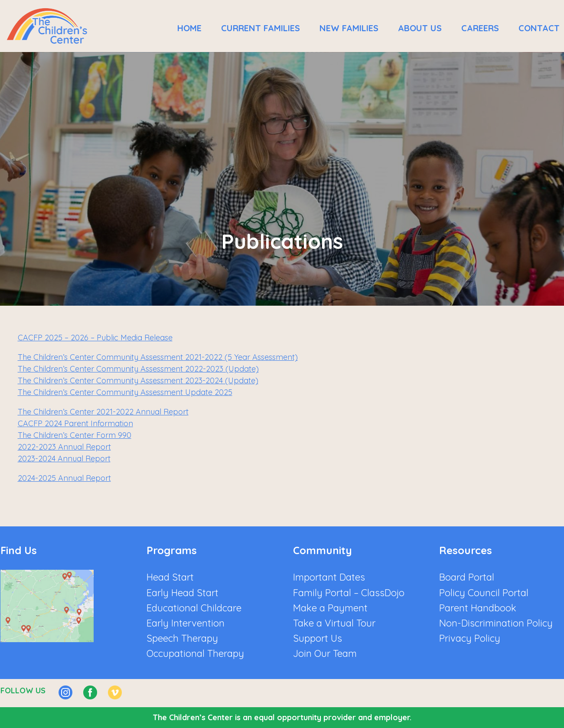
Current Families (261, 28)
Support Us (318, 638)
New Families (349, 28)
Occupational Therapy (195, 653)
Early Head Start (183, 593)
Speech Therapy (182, 638)
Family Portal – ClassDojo (349, 593)
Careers (480, 28)
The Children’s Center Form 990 (75, 435)
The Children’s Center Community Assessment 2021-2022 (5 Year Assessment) (158, 357)
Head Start (170, 577)
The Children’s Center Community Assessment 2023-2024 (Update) (138, 380)
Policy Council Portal (484, 593)
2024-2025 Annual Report (64, 478)
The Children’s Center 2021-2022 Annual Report (103, 412)
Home (189, 28)
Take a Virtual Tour (334, 623)
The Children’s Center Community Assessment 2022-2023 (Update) (138, 369)
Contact (539, 28)
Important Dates (329, 577)
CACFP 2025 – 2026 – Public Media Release (95, 338)
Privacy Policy (470, 638)
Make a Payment (330, 608)
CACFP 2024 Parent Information (75, 423)
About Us (420, 28)
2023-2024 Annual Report (64, 459)
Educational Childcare (194, 608)
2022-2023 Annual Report (64, 447)
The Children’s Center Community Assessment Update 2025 (125, 392)
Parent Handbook (478, 608)
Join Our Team (325, 653)
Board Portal (467, 577)
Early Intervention (186, 623)
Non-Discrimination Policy (496, 623)
